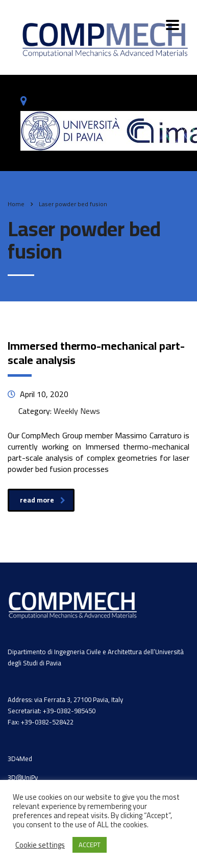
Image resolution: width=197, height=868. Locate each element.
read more (43, 500)
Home (16, 204)
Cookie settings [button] (40, 845)
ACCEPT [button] (90, 845)
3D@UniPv (23, 777)
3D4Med (20, 759)
